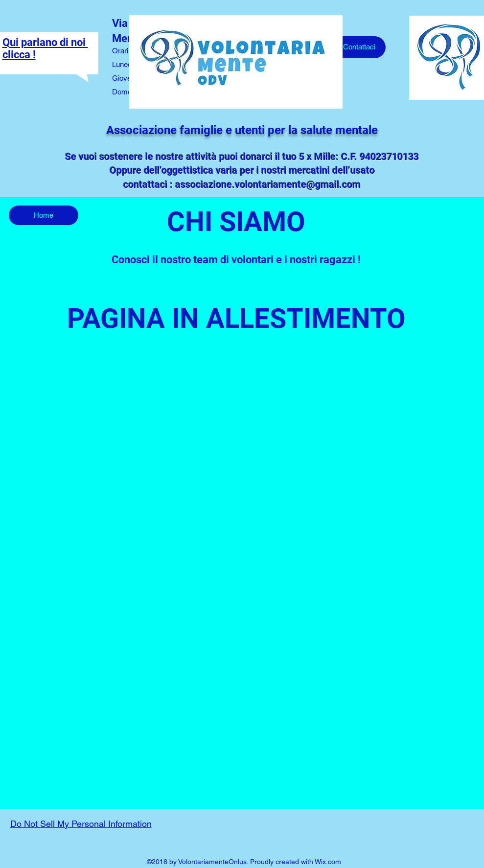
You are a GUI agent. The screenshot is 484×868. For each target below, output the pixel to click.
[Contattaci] (359, 47)
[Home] (44, 215)
